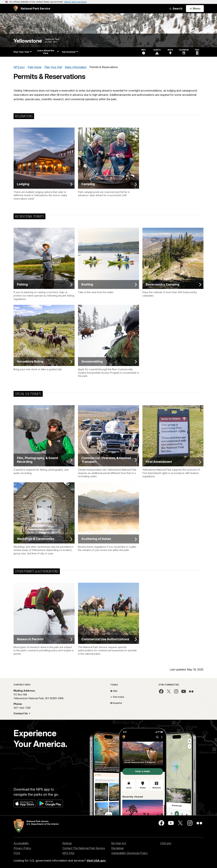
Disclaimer (117, 848)
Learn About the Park (48, 52)
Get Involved (70, 52)
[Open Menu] (195, 9)
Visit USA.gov (96, 861)
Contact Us (21, 713)
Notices (67, 843)
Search (176, 8)
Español (116, 703)
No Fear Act (119, 843)
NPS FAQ (68, 853)
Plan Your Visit (23, 52)
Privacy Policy (22, 848)
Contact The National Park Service (84, 848)
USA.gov (166, 843)
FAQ (114, 691)
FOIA (17, 853)
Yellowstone (28, 41)
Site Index (117, 697)
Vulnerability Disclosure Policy (130, 853)
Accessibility (21, 843)
